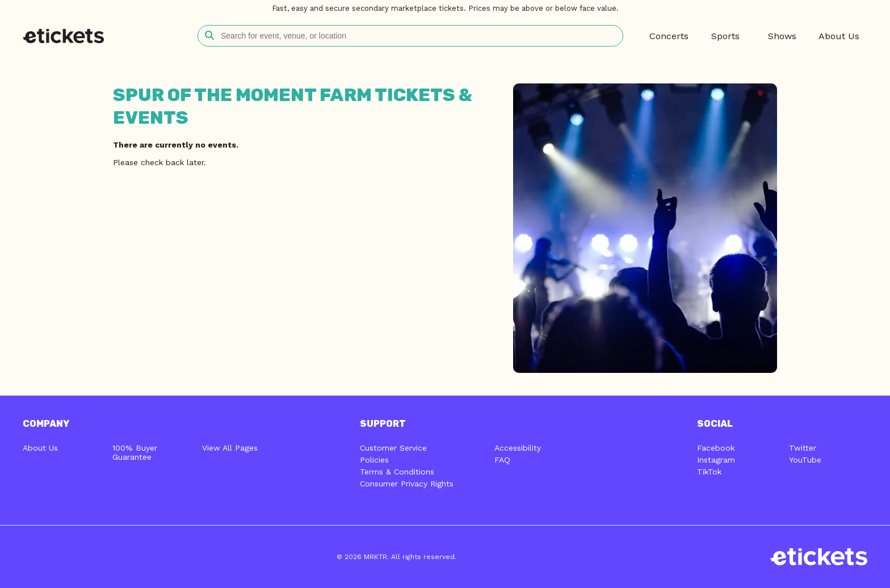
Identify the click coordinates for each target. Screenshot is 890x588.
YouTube (805, 460)
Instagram (716, 460)
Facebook (716, 448)
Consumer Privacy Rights (407, 484)
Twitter (803, 448)
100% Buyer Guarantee (135, 452)
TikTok (709, 472)
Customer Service (393, 448)
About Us (40, 448)
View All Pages (230, 448)
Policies (374, 460)
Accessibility (518, 448)
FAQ (502, 460)
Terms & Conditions (397, 472)
